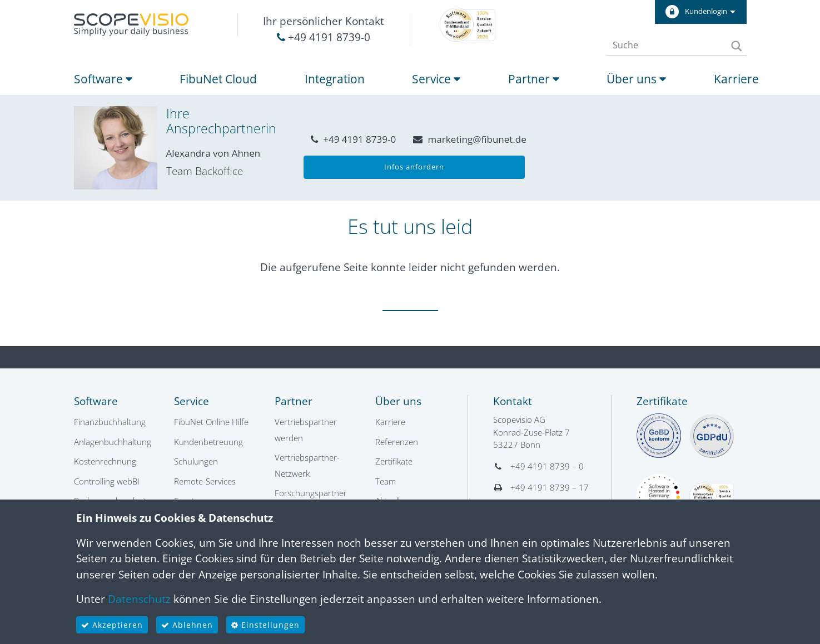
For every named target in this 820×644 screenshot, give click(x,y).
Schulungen (196, 461)
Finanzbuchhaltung (110, 422)
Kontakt (513, 401)
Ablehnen (187, 625)
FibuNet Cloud (218, 79)
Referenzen (397, 442)
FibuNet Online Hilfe (211, 422)
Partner (534, 79)
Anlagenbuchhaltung (113, 442)
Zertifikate (394, 461)
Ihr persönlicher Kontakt (324, 21)
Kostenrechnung (105, 461)
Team (386, 481)
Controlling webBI (107, 481)
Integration (335, 79)
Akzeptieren (112, 625)
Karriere (736, 79)
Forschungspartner (311, 493)
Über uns (636, 79)
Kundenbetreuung (208, 442)
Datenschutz (139, 599)
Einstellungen (265, 625)
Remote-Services (205, 481)
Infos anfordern (414, 167)
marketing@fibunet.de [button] (470, 139)
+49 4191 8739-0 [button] (353, 139)
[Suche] (665, 45)
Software (103, 79)
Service (436, 79)
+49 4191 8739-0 (324, 37)
